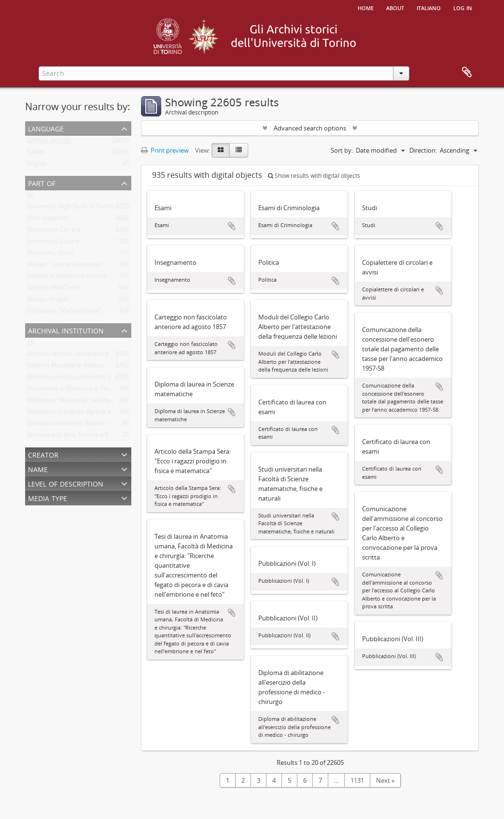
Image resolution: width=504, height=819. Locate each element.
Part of (42, 182)
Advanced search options (310, 128)
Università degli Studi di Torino (71, 208)
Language (46, 128)
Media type (48, 497)
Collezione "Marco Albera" (64, 313)
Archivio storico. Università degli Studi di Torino (94, 356)
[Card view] (221, 150)
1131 (357, 780)
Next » (385, 780)
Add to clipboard (232, 226)
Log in (463, 7)
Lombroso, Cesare (53, 243)
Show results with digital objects (314, 176)
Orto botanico (47, 220)
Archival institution (66, 330)
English (37, 165)
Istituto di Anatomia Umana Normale (80, 278)
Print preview (165, 150)
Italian (36, 154)
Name (38, 468)
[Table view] (239, 150)
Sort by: (342, 150)
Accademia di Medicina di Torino (73, 390)
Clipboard (467, 72)
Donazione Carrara (54, 231)
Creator (43, 454)
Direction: (423, 150)
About (395, 7)
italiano (429, 7)
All (30, 197)
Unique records (49, 142)
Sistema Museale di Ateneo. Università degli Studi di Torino (111, 367)
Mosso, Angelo (48, 301)
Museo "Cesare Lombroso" (65, 266)
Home (366, 7)
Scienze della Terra (53, 289)
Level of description (66, 483)
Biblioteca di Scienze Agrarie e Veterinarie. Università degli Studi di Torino (131, 414)
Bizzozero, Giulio (50, 255)
